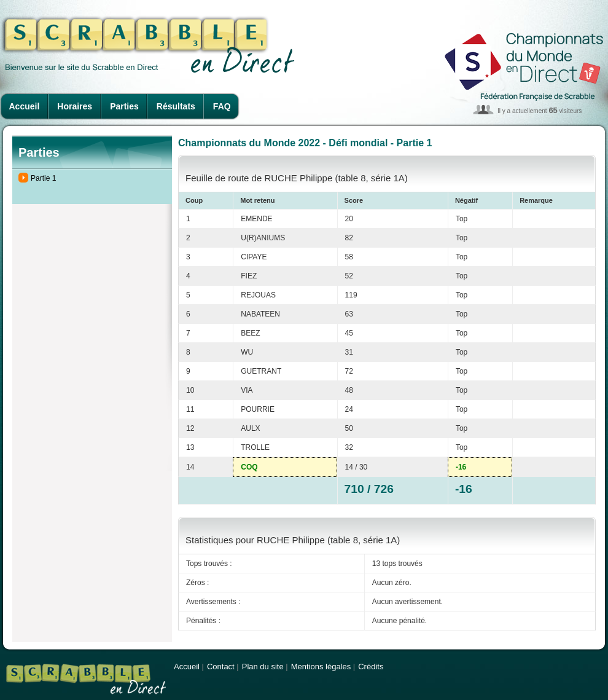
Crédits (371, 667)
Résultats (176, 106)
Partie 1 (43, 178)
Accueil (25, 106)
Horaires (75, 106)
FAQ (222, 106)
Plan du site (263, 667)
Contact (221, 667)
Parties (124, 106)
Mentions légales (321, 667)
